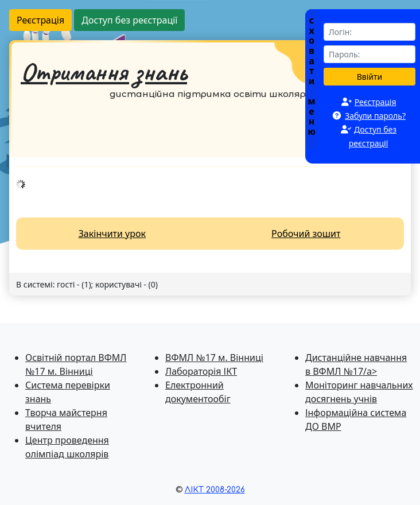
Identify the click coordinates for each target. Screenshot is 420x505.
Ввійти (370, 77)
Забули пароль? (375, 116)
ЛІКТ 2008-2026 (215, 490)
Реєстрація (40, 20)
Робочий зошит (306, 234)
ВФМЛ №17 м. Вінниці (214, 358)
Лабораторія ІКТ (201, 371)
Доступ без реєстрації (129, 20)
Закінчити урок (112, 234)
